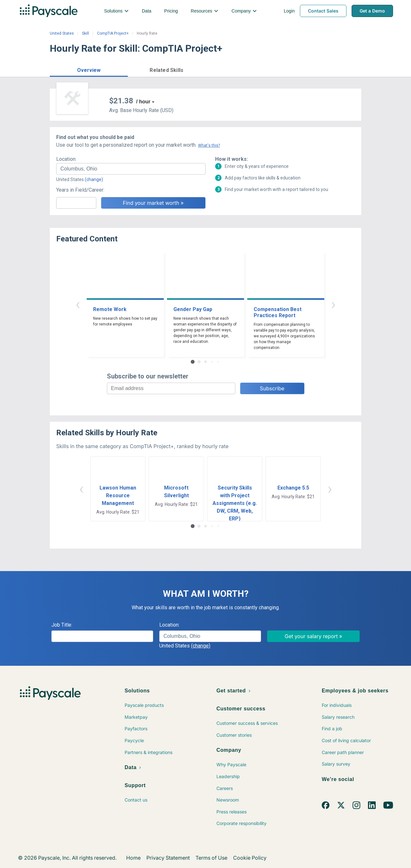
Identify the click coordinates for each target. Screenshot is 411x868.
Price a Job (284, 69)
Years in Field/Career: (80, 190)
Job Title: (62, 625)
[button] (89, 69)
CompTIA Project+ (113, 33)
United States (62, 33)
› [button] (333, 304)
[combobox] (131, 169)
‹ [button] (78, 304)
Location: (66, 159)
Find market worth (335, 69)
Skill (85, 33)
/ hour (143, 102)
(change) (94, 179)
